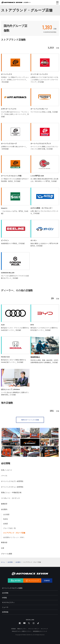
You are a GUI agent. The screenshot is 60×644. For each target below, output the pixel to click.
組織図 (6, 524)
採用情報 (5, 612)
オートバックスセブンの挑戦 (12, 588)
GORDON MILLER (8, 273)
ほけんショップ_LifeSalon (10, 389)
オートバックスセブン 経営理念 (12, 481)
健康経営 (4, 504)
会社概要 (6, 514)
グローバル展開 (7, 554)
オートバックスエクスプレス (41, 143)
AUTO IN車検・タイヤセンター (42, 208)
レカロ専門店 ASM (37, 176)
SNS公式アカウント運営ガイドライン (22, 631)
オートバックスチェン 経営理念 (12, 487)
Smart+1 (4, 208)
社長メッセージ (7, 470)
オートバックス (7, 74)
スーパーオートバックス (39, 74)
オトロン (34, 240)
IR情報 (4, 598)
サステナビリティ (8, 602)
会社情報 (6, 463)
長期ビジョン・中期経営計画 (11, 492)
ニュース (5, 607)
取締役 (6, 519)
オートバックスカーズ (9, 143)
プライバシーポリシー (34, 629)
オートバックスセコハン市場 (11, 176)
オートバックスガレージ (39, 109)
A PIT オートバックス (9, 109)
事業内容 (4, 542)
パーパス (4, 476)
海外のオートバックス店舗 (30, 420)
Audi (3, 325)
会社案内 (4, 509)
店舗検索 (47, 581)
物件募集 (18, 581)
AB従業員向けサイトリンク (40, 631)
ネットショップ (34, 581)
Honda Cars (5, 357)
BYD (32, 325)
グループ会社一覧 (9, 528)
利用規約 (14, 629)
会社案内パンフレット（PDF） (14, 537)
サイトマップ (44, 629)
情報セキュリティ (22, 629)
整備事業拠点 (35, 357)
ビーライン (5, 240)
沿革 (3, 548)
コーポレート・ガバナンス (10, 498)
